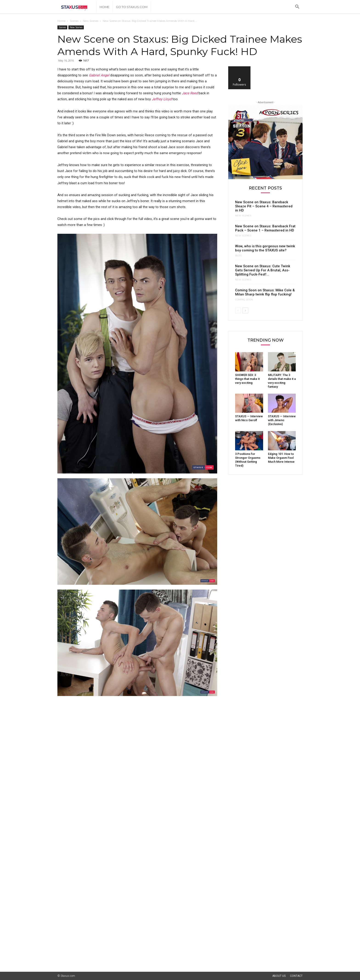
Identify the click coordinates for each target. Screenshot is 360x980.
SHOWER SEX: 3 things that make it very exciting (247, 379)
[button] (297, 7)
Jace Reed (190, 93)
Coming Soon (244, 300)
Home (104, 7)
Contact (296, 976)
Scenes (74, 21)
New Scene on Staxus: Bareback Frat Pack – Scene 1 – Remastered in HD (265, 228)
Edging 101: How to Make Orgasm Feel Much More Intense (281, 458)
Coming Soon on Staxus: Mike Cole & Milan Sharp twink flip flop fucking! (265, 292)
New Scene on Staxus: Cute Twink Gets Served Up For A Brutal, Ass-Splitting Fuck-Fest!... (263, 270)
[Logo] (77, 7)
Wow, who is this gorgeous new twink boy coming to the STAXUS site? (265, 248)
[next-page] (245, 310)
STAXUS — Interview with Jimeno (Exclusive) (282, 420)
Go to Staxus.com (132, 7)
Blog (238, 256)
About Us (279, 976)
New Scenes (91, 21)
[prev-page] (238, 310)
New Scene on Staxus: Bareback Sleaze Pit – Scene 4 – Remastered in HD (264, 206)
